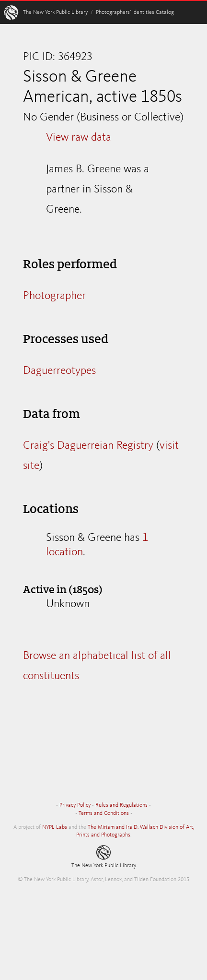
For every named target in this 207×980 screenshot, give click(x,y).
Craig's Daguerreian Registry (88, 446)
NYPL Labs (55, 827)
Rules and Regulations (121, 805)
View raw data (79, 138)
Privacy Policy (75, 805)
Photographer (54, 296)
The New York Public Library (55, 12)
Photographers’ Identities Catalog (135, 12)
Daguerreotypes (59, 371)
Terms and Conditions (104, 813)
